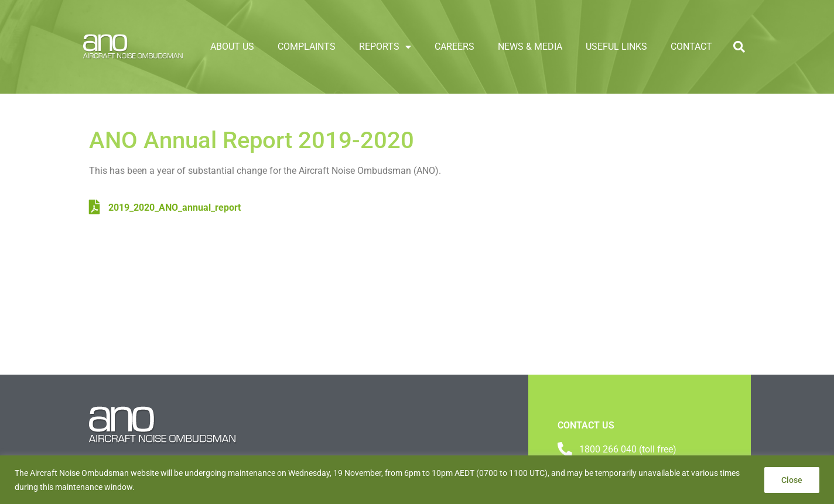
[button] (739, 47)
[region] (417, 480)
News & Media (530, 47)
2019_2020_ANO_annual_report (165, 208)
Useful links (616, 47)
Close (792, 480)
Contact (691, 47)
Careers (454, 47)
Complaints (307, 47)
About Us (232, 47)
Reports (385, 47)
